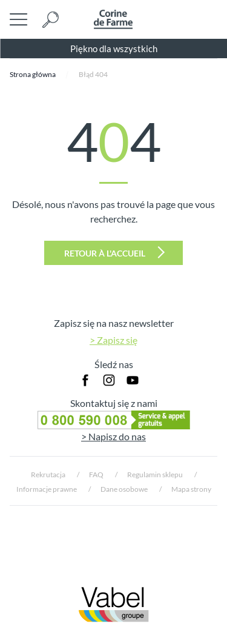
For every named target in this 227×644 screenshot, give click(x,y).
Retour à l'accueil (114, 252)
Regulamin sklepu (155, 475)
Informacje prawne (47, 489)
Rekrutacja (48, 475)
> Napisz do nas (113, 436)
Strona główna (33, 74)
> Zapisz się (113, 340)
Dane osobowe (124, 489)
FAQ (96, 475)
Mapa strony (191, 489)
